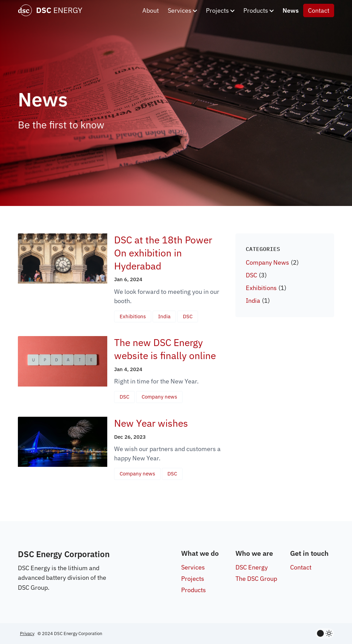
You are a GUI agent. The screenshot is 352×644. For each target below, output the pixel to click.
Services (182, 10)
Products (258, 10)
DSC (188, 316)
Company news (159, 397)
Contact (319, 10)
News (291, 10)
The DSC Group (256, 579)
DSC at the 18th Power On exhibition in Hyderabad (163, 253)
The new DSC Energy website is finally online (165, 349)
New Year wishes (151, 423)
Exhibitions (133, 316)
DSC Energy (252, 567)
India (164, 316)
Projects (220, 10)
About (151, 10)
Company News (267, 262)
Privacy (27, 634)
